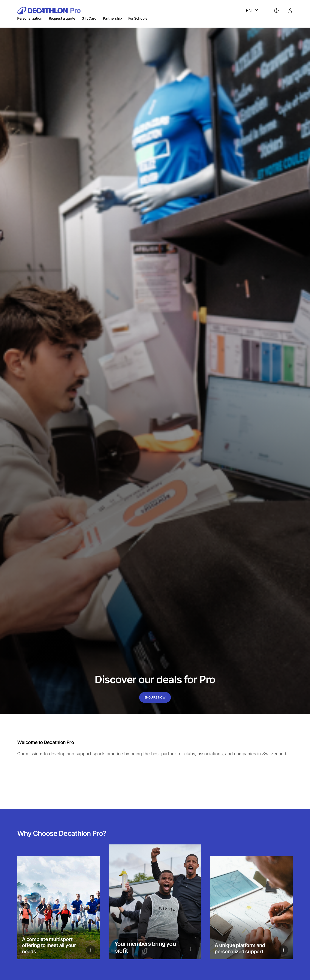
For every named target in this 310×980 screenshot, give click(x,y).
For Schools (138, 18)
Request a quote (62, 18)
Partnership (112, 18)
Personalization (30, 18)
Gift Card (89, 18)
